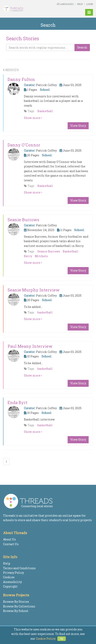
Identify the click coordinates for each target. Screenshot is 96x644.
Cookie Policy (46, 639)
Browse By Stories (16, 602)
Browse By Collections (19, 606)
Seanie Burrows (23, 220)
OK (62, 639)
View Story (78, 126)
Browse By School (16, 611)
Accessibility (12, 582)
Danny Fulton (21, 79)
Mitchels (41, 256)
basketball (45, 312)
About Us (9, 539)
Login (90, 4)
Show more (33, 118)
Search (82, 47)
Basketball (45, 111)
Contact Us (11, 544)
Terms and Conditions (19, 568)
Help (80, 4)
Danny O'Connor (24, 145)
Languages (67, 4)
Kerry (28, 256)
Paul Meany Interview (30, 346)
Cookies (9, 577)
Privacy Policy (13, 573)
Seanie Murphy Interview (34, 290)
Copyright (10, 586)
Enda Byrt (17, 402)
